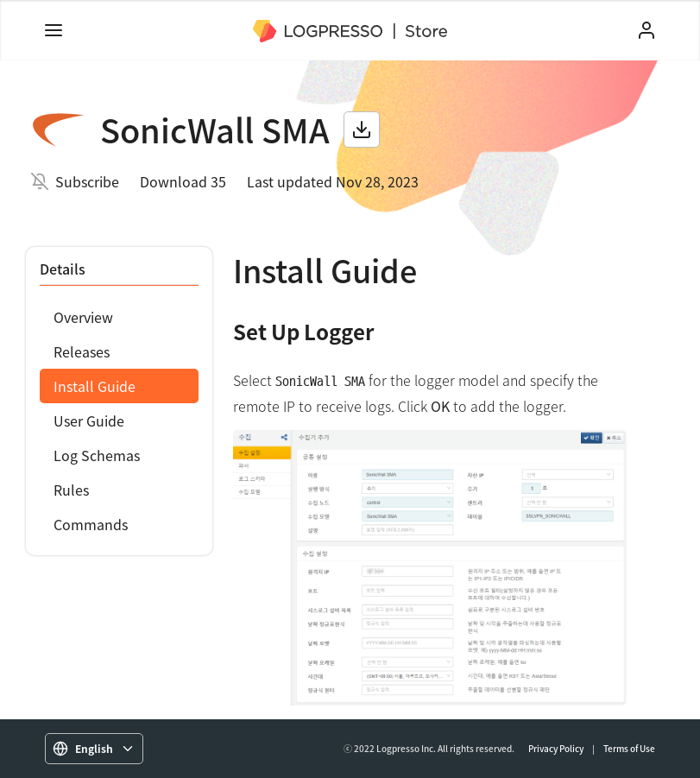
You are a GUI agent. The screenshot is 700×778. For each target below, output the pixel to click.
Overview (83, 317)
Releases (82, 351)
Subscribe (87, 181)
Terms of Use (629, 748)
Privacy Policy (556, 748)
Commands (91, 524)
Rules (71, 490)
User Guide (89, 421)
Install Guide (95, 386)
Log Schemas (97, 455)
